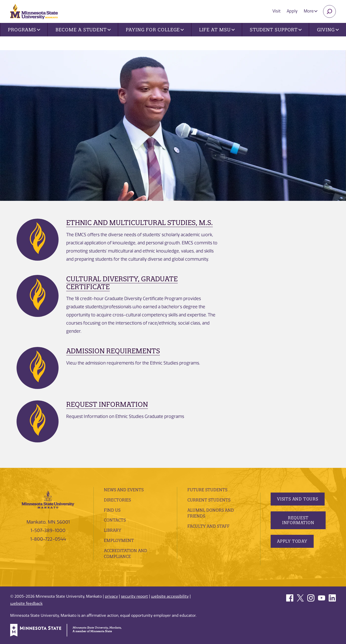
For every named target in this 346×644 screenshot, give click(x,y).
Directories (117, 500)
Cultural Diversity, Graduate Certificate (122, 283)
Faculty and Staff (209, 526)
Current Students (209, 500)
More (311, 11)
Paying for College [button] (155, 30)
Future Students (207, 490)
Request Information (107, 404)
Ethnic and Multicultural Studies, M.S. (140, 223)
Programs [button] (24, 30)
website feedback (26, 604)
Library (113, 530)
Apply (292, 11)
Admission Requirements (113, 351)
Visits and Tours (298, 499)
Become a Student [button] (83, 30)
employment (119, 540)
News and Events (124, 490)
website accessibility (170, 596)
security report (134, 596)
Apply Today (292, 541)
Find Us (112, 510)
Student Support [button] (276, 30)
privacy (111, 596)
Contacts (115, 520)
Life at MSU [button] (217, 30)
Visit (276, 11)
